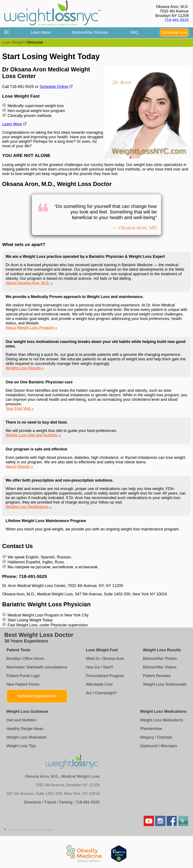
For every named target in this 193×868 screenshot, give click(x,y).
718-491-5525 (177, 20)
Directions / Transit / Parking (48, 802)
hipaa (49, 829)
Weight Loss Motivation (26, 737)
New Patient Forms (23, 684)
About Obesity (18, 467)
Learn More (40, 32)
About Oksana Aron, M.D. (28, 283)
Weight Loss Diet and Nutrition (32, 435)
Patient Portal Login (23, 676)
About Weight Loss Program (30, 328)
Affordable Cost (99, 684)
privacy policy (33, 829)
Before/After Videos (160, 667)
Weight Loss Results (23, 368)
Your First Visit (18, 409)
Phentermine (151, 729)
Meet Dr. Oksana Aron (105, 659)
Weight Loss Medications (27, 507)
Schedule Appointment (37, 696)
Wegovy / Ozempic (156, 737)
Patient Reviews (157, 676)
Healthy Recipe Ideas (25, 729)
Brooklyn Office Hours (25, 659)
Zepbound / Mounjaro (158, 746)
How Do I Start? (100, 667)
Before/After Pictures (90, 32)
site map (15, 829)
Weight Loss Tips (21, 746)
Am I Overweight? (101, 693)
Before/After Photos (160, 659)
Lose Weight (13, 42)
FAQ (134, 32)
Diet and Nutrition (21, 720)
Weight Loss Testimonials (165, 684)
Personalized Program (105, 676)
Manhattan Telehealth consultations (37, 667)
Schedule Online (54, 87)
